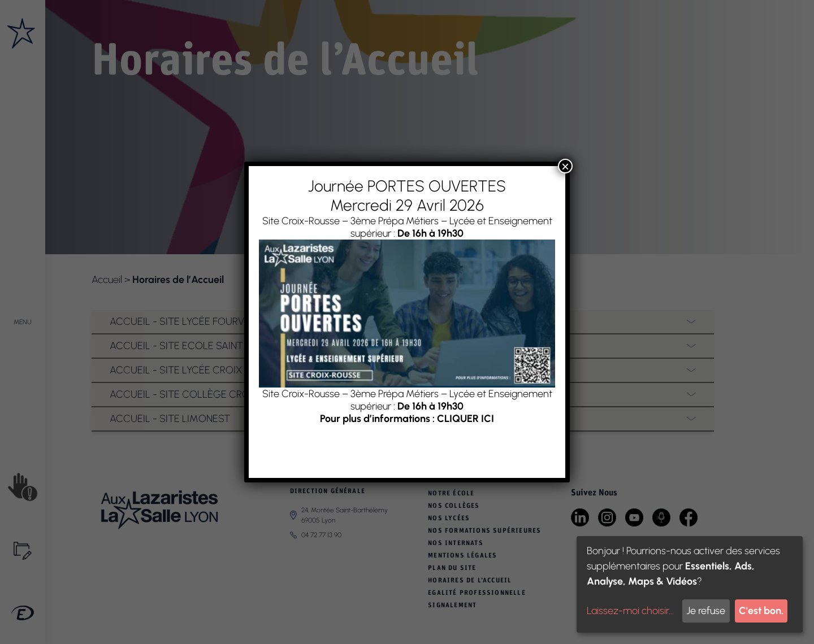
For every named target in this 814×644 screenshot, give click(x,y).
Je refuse (706, 611)
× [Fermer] (565, 166)
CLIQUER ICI (466, 419)
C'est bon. (761, 611)
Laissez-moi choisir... (630, 611)
